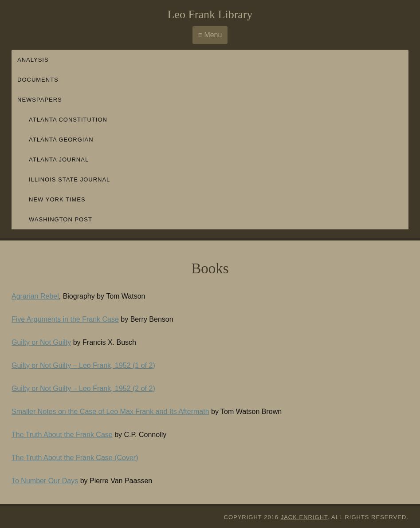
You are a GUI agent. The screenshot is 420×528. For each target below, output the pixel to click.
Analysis (33, 60)
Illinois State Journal (69, 179)
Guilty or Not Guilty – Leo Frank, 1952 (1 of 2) (83, 365)
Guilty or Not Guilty (41, 342)
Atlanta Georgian (61, 140)
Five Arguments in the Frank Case (65, 319)
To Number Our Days (45, 481)
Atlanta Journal (59, 160)
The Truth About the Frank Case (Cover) (75, 458)
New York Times (57, 199)
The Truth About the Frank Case (62, 435)
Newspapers (40, 100)
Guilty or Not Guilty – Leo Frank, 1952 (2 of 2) (83, 388)
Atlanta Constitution (68, 120)
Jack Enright (304, 517)
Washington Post (61, 219)
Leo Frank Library (210, 14)
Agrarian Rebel (35, 296)
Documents (38, 80)
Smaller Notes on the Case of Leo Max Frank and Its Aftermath (110, 412)
